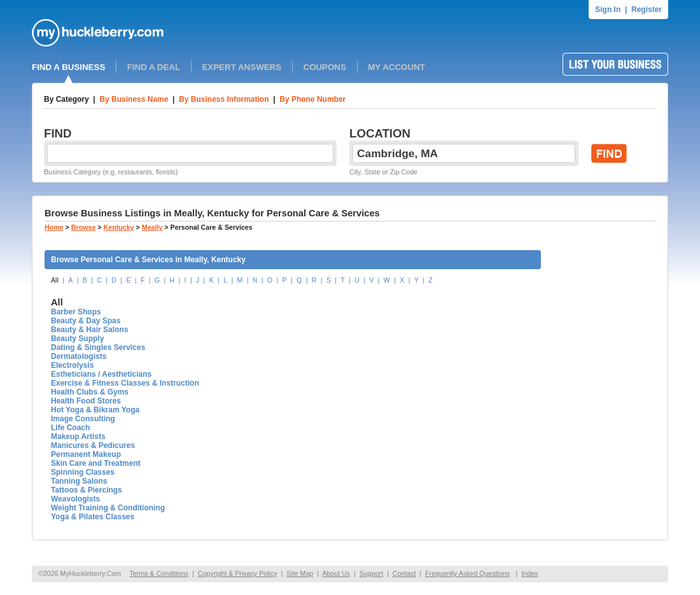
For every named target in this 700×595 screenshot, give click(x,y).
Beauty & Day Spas (86, 321)
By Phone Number (312, 99)
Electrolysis (72, 365)
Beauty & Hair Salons (89, 330)
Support (371, 573)
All (55, 280)
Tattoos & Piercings (87, 490)
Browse (84, 227)
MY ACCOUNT (396, 67)
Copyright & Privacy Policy (238, 573)
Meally (152, 227)
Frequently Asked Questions (467, 573)
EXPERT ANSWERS (241, 67)
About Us (336, 573)
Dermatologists (79, 356)
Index (529, 573)
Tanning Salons (79, 481)
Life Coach (70, 428)
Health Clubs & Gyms (90, 392)
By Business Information (224, 99)
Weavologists (75, 499)
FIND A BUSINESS (68, 67)
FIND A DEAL (154, 67)
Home (54, 227)
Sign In (608, 10)
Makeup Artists (78, 437)
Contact (404, 573)
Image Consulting (83, 419)
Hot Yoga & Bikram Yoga (95, 410)
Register (647, 10)
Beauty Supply (77, 339)
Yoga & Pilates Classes (93, 517)
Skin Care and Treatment (96, 463)
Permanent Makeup (86, 454)
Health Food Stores (86, 401)
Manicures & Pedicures (93, 445)
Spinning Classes (83, 472)
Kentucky (119, 227)
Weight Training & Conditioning (108, 508)
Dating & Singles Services (98, 347)
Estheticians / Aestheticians (101, 374)
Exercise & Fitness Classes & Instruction (125, 383)
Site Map (300, 573)
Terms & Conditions (159, 573)
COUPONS (325, 67)
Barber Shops (76, 312)
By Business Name (134, 99)
